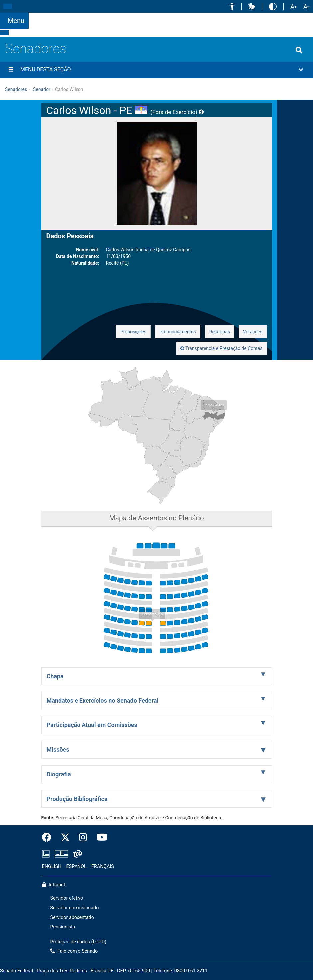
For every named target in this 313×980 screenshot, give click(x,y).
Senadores (36, 49)
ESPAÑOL (77, 867)
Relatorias (220, 332)
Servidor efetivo (67, 898)
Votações (253, 332)
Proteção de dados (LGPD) (78, 942)
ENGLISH (52, 867)
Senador (42, 89)
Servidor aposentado (72, 917)
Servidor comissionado (75, 908)
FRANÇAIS (103, 867)
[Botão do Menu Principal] (14, 21)
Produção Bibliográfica (77, 799)
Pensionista (63, 927)
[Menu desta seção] (11, 70)
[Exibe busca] (299, 50)
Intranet (54, 885)
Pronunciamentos (178, 332)
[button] (232, 6)
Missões (58, 750)
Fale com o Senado (199, 17)
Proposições (133, 332)
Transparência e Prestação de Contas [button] (222, 348)
